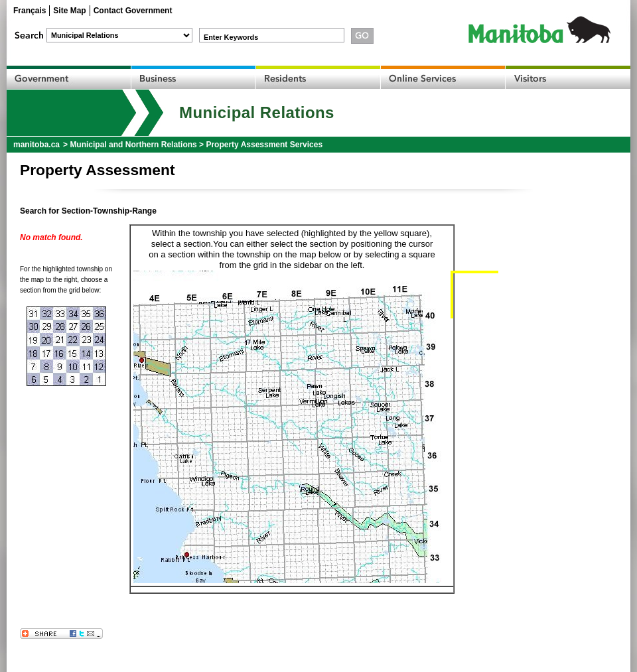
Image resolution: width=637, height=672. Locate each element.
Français (30, 11)
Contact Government (133, 11)
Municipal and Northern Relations (133, 145)
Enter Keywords (231, 37)
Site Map (69, 11)
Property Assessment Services (264, 145)
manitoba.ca (36, 145)
